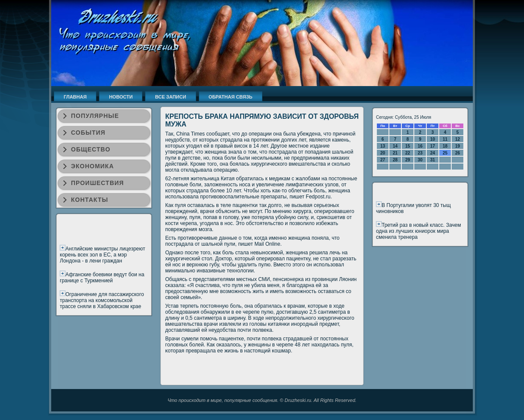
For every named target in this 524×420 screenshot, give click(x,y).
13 (383, 146)
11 (445, 139)
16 (420, 146)
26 (458, 153)
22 (408, 153)
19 (458, 146)
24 (433, 153)
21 (395, 153)
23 (420, 153)
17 (433, 146)
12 (458, 139)
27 (383, 160)
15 (408, 146)
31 (433, 160)
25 (445, 153)
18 (445, 146)
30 (420, 160)
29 (408, 160)
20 (383, 153)
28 (395, 160)
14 (395, 146)
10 (433, 139)
